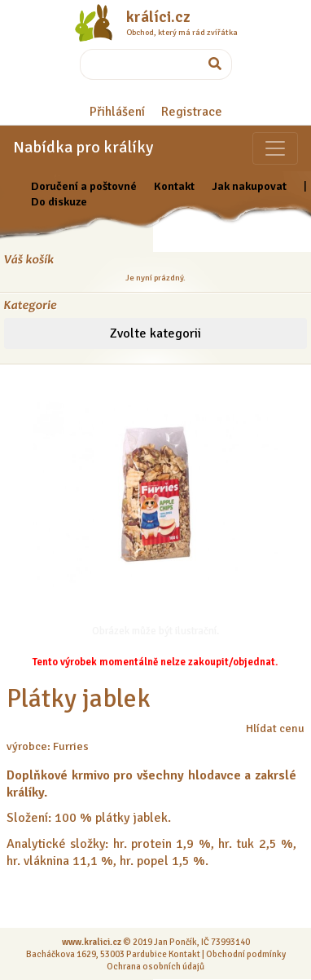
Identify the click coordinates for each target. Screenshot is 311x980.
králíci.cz (158, 17)
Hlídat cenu (275, 728)
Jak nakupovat (249, 186)
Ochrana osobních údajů (155, 966)
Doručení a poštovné (84, 186)
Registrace (192, 112)
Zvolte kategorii (155, 333)
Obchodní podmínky (246, 954)
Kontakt (174, 186)
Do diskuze (59, 201)
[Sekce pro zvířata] (275, 148)
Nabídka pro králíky (83, 147)
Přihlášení (117, 112)
